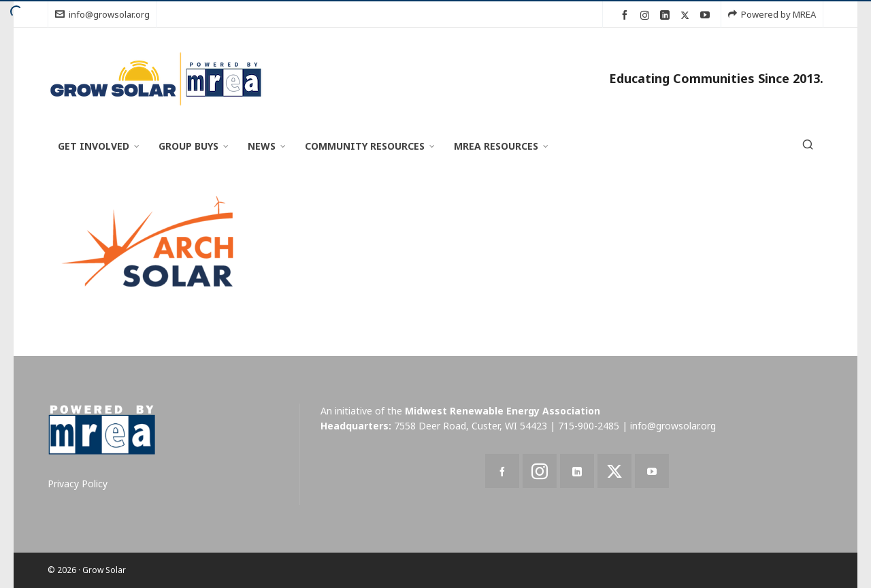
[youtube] (707, 15)
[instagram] (647, 15)
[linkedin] (667, 15)
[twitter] (687, 15)
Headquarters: (356, 426)
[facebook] (627, 15)
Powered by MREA (772, 14)
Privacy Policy (78, 484)
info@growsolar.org (102, 14)
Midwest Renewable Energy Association (503, 411)
